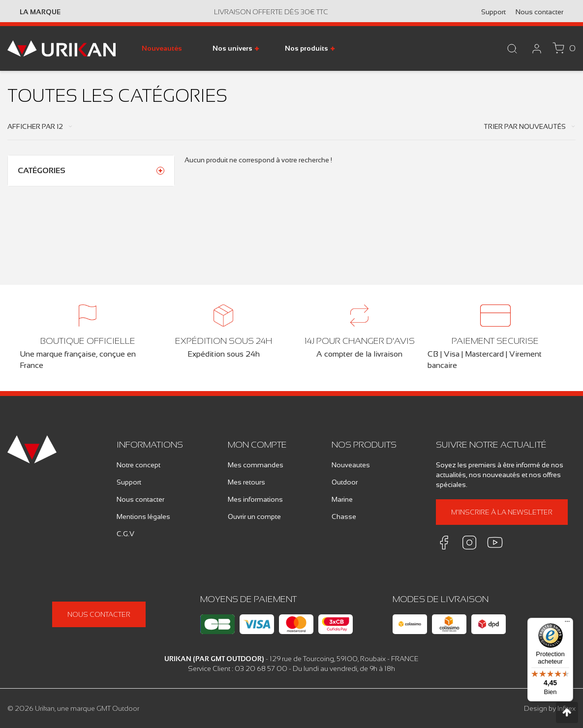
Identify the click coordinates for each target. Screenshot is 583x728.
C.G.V (125, 534)
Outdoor (345, 482)
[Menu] (567, 624)
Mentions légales (143, 516)
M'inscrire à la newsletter (502, 512)
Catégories (42, 170)
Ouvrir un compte (254, 516)
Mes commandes (256, 465)
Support (493, 12)
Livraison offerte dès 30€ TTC (271, 12)
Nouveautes (351, 465)
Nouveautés (162, 48)
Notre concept (138, 465)
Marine (342, 499)
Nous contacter (539, 12)
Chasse (344, 516)
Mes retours (246, 482)
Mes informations (255, 499)
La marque (40, 12)
